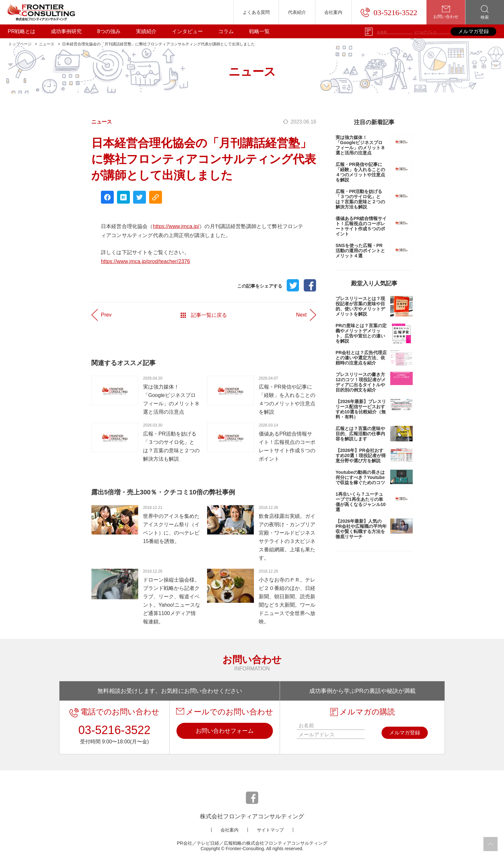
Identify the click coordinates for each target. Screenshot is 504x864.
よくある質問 (256, 12)
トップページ (20, 44)
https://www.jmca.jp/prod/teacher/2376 (145, 261)
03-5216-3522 (389, 12)
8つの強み (109, 31)
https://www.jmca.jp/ (176, 226)
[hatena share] (123, 197)
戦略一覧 (259, 31)
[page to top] (491, 844)
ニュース (47, 44)
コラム (226, 31)
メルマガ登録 (473, 31)
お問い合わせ (446, 12)
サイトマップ (270, 830)
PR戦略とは (22, 31)
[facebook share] (107, 197)
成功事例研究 (66, 31)
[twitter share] (139, 197)
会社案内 (333, 12)
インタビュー (187, 31)
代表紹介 (297, 12)
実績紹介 (146, 31)
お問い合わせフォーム (225, 731)
